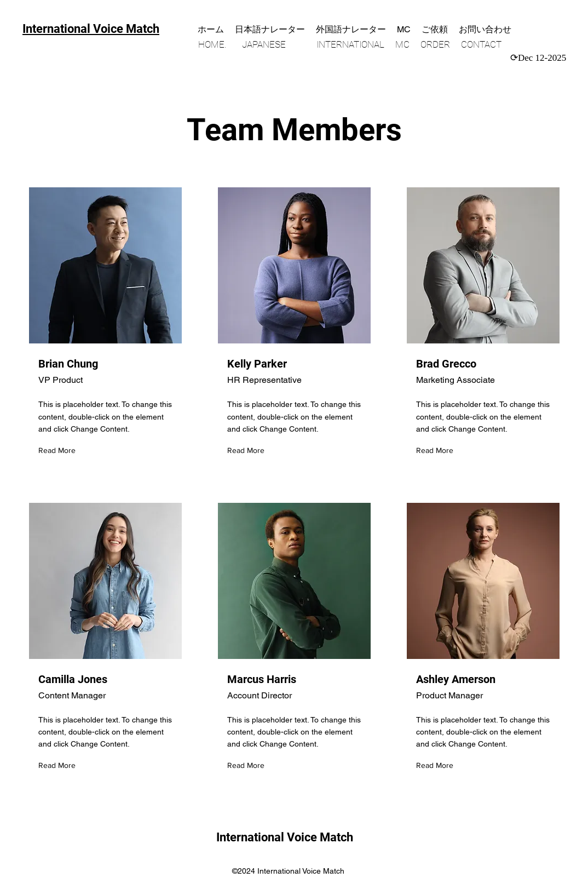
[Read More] (59, 451)
